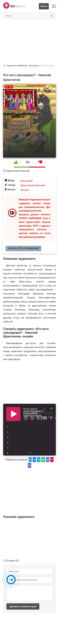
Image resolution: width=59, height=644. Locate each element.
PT (52, 460)
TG (30, 460)
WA (43, 460)
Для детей (27, 181)
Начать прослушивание (23, 248)
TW (39, 460)
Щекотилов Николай (18, 171)
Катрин (25, 190)
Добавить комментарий (23, 606)
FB (34, 460)
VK (29, 465)
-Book (18, 6)
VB (48, 460)
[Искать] (52, 16)
